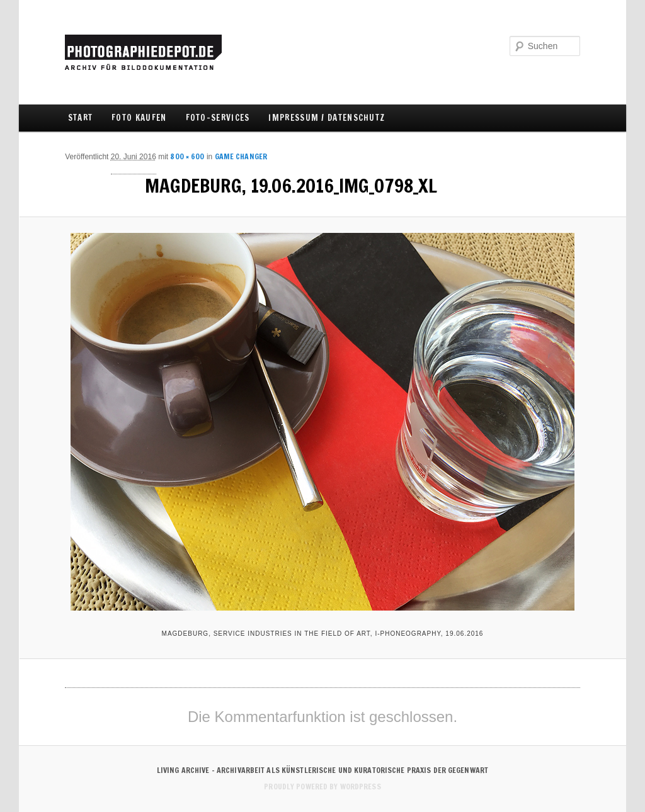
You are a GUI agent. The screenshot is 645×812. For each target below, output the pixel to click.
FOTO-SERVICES (218, 118)
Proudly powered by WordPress (322, 787)
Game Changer (241, 156)
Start (81, 118)
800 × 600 (187, 156)
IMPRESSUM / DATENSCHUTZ (327, 118)
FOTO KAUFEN (139, 118)
